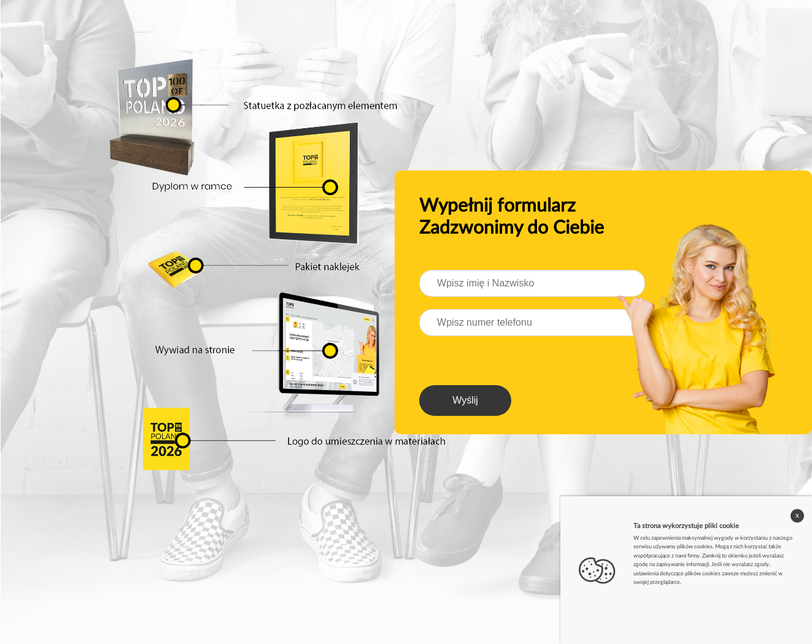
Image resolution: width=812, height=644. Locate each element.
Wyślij (465, 400)
